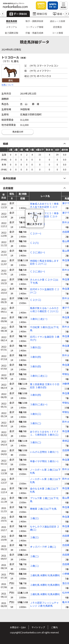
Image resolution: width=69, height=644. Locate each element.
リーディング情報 (34, 27)
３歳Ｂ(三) (36, 414)
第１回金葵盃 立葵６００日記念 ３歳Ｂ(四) (45, 386)
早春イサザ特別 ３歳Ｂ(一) (44, 461)
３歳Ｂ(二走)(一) (39, 319)
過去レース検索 (57, 21)
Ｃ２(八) (34, 243)
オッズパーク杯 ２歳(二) (43, 547)
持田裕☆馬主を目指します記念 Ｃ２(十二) (44, 262)
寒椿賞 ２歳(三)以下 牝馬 (43, 509)
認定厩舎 (57, 27)
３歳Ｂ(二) (36, 423)
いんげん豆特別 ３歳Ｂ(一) (44, 452)
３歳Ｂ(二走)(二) (39, 376)
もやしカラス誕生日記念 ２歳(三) (45, 528)
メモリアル (12, 27)
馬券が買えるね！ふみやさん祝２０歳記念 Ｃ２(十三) (44, 310)
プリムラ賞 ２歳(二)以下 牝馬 (44, 500)
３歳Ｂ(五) (36, 347)
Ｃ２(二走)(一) (37, 252)
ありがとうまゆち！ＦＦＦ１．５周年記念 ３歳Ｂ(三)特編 (44, 433)
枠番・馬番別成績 (34, 33)
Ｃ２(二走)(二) (37, 224)
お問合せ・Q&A (18, 627)
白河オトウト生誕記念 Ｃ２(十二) (45, 291)
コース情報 (57, 33)
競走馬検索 (12, 21)
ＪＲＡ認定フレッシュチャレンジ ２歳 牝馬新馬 (44, 604)
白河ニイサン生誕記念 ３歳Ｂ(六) (45, 338)
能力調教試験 (12, 33)
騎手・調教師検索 (34, 21)
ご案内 (54, 627)
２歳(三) (34, 518)
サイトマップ (38, 627)
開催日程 (40, 14)
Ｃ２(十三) (36, 300)
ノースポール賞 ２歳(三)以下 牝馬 (45, 471)
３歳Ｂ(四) (36, 357)
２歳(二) (34, 556)
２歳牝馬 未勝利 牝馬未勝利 (45, 575)
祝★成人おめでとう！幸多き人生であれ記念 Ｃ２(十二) (44, 205)
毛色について (8, 85)
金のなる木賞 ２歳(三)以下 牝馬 (44, 490)
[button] (3, 14)
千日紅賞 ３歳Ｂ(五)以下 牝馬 (44, 329)
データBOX (18, 14)
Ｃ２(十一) (36, 234)
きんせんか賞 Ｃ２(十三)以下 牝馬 (44, 281)
